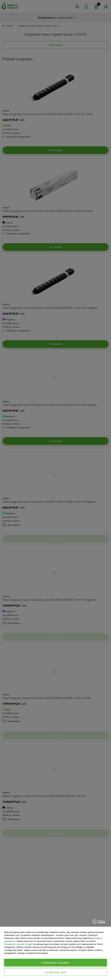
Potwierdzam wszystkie (55, 963)
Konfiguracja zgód (55, 972)
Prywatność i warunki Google (18, 944)
